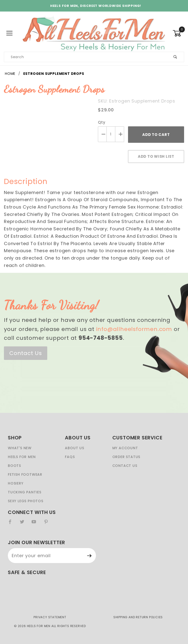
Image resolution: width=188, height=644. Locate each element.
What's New (20, 448)
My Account (125, 448)
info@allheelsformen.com (134, 329)
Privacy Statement (50, 617)
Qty (102, 122)
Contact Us (26, 353)
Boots (14, 466)
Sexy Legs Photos (26, 501)
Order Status (126, 457)
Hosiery (16, 483)
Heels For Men (22, 457)
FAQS (70, 457)
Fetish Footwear (25, 474)
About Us (74, 448)
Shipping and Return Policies (138, 617)
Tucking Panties (25, 492)
